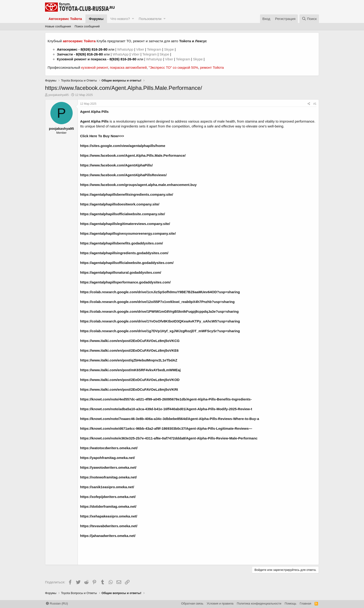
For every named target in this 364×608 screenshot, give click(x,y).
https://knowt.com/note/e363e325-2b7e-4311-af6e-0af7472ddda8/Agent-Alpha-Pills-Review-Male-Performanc (169, 438)
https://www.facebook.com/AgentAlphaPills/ (116, 165)
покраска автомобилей (128, 67)
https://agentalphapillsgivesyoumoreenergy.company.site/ (128, 233)
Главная (305, 603)
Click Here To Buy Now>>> (102, 136)
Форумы (96, 19)
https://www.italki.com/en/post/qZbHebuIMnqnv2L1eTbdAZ (129, 360)
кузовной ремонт (95, 67)
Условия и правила (220, 603)
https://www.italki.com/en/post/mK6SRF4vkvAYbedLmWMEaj (130, 370)
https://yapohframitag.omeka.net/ (107, 458)
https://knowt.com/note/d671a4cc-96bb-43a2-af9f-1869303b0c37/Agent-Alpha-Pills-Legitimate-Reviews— (166, 428)
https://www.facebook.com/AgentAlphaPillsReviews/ (123, 175)
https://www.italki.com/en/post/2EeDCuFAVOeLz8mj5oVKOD (130, 380)
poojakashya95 (59, 95)
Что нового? (120, 19)
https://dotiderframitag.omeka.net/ (108, 506)
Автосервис (67, 49)
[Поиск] (309, 19)
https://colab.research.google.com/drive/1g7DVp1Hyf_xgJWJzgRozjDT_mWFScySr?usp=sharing (160, 331)
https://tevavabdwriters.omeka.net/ (109, 526)
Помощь (290, 603)
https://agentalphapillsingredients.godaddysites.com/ (124, 253)
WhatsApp (126, 49)
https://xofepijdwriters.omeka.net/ (108, 497)
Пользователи (150, 19)
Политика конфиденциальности (259, 603)
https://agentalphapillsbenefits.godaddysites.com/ (122, 243)
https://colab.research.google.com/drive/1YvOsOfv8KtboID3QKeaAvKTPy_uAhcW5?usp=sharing (160, 321)
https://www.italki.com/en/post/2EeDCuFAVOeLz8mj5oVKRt (129, 389)
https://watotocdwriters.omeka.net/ (109, 448)
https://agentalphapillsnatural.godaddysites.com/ (121, 272)
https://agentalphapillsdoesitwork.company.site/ (120, 204)
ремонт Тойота (212, 67)
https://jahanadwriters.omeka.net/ (108, 536)
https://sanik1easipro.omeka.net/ (107, 487)
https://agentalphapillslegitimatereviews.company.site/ (125, 224)
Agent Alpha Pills (94, 112)
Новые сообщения (58, 26)
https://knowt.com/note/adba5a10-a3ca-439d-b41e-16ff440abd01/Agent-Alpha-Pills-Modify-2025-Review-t (166, 409)
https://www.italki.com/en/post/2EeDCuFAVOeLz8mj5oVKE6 (129, 350)
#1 (315, 104)
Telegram (155, 49)
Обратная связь (192, 603)
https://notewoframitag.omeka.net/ (108, 477)
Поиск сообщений (87, 26)
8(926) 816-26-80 (94, 49)
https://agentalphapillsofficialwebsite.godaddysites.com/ (127, 263)
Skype (169, 49)
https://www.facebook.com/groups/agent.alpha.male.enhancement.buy (138, 185)
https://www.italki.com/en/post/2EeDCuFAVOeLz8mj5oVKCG (130, 341)
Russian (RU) (57, 603)
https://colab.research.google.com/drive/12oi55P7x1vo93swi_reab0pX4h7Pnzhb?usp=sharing (157, 302)
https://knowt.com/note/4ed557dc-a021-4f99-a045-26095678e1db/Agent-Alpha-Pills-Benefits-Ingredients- (166, 399)
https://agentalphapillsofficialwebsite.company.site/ (123, 214)
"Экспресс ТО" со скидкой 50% (173, 67)
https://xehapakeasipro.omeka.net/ (109, 516)
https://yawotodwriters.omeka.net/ (108, 467)
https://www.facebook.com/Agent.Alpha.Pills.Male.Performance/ (133, 155)
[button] (133, 19)
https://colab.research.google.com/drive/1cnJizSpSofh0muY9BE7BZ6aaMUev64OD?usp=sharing (160, 292)
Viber (140, 49)
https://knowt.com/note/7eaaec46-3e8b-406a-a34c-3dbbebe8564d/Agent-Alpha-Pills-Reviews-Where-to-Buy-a (170, 419)
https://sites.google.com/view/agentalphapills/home (123, 146)
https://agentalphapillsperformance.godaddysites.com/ (125, 282)
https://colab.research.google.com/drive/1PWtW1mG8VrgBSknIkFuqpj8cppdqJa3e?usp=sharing (159, 311)
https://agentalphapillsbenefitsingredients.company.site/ (127, 194)
